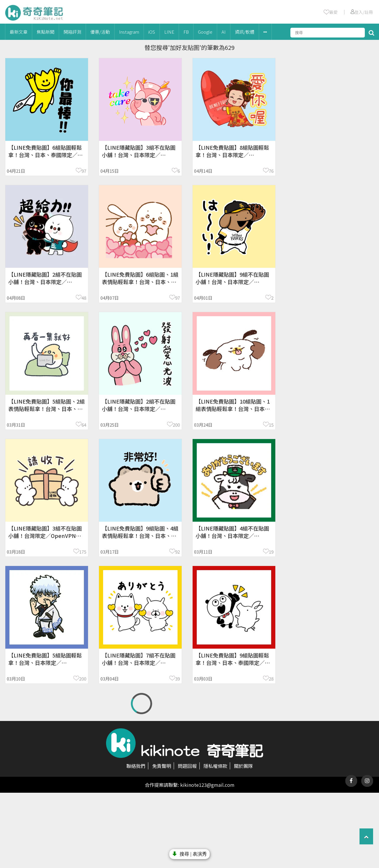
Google (205, 32)
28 (271, 679)
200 (176, 425)
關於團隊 (243, 766)
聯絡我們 (136, 766)
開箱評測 (72, 32)
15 (271, 425)
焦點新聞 (45, 32)
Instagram (129, 32)
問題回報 (187, 766)
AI (224, 32)
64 (84, 425)
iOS (152, 32)
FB (186, 32)
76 (271, 171)
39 (178, 679)
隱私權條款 (215, 766)
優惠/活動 (100, 32)
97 (84, 171)
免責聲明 (162, 766)
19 (271, 552)
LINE (169, 32)
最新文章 (19, 32)
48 (84, 298)
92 (178, 552)
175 (83, 552)
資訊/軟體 (245, 32)
